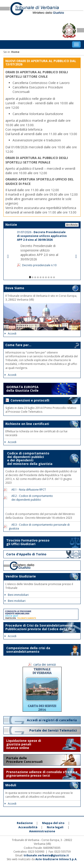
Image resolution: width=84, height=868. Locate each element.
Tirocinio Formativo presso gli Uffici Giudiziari (28, 542)
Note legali (55, 827)
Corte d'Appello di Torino (26, 554)
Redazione (25, 823)
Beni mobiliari (15, 601)
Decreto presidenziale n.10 (39, 265)
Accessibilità (28, 827)
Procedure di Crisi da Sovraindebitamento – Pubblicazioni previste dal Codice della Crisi (40, 627)
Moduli (11, 785)
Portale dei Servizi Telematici (54, 730)
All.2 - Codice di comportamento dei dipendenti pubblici (31, 498)
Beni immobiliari (17, 595)
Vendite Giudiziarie (21, 576)
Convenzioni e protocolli (30, 400)
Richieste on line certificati (27, 424)
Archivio (72, 225)
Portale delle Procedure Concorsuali (25, 760)
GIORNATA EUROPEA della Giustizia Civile (22, 389)
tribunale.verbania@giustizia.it (46, 855)
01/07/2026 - (42, 236)
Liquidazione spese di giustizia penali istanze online (24, 744)
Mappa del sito (53, 823)
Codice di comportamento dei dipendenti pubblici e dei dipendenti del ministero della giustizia (29, 458)
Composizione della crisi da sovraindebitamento (28, 650)
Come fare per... (18, 345)
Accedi (11, 334)
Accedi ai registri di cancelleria (52, 720)
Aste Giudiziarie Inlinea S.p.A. (56, 859)
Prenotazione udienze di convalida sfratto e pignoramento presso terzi (42, 774)
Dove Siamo (15, 288)
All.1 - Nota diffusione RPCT (27, 490)
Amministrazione (42, 831)
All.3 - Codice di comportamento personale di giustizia (39, 527)
